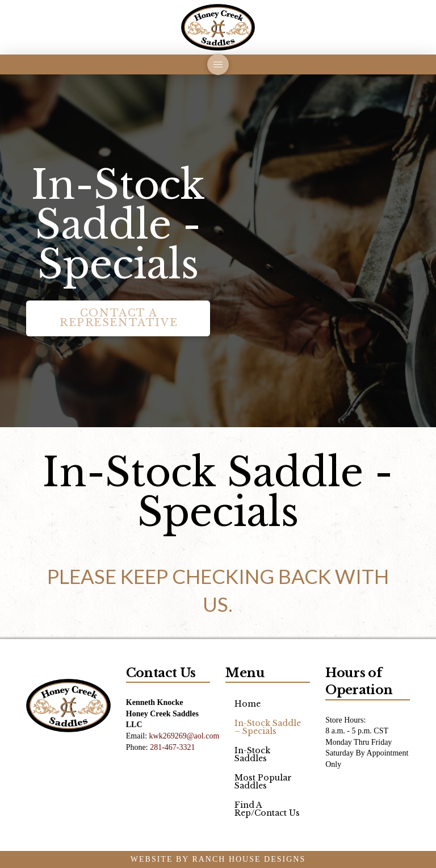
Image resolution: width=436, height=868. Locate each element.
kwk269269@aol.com (185, 736)
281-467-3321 (172, 747)
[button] (218, 64)
